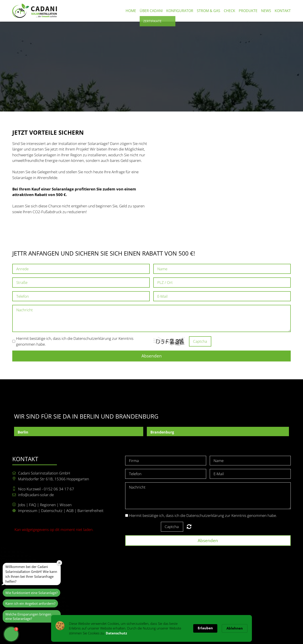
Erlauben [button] (205, 628)
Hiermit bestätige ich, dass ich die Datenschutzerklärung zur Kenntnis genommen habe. (203, 515)
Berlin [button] (23, 432)
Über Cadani (151, 11)
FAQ (33, 505)
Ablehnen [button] (235, 628)
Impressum (28, 511)
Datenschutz (52, 511)
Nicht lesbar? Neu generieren (217, 341)
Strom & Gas (209, 11)
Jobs (22, 505)
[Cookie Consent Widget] (151, 628)
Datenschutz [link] (116, 633)
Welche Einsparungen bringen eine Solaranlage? (28, 616)
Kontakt (283, 11)
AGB (70, 511)
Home (131, 11)
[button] (11, 634)
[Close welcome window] (59, 563)
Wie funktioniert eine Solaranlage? (31, 593)
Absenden (152, 356)
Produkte (248, 11)
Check (229, 11)
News (266, 11)
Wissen (66, 505)
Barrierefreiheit (90, 511)
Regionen (48, 505)
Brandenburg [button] (162, 432)
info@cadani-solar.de (36, 495)
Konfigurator (180, 11)
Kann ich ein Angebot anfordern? (30, 603)
